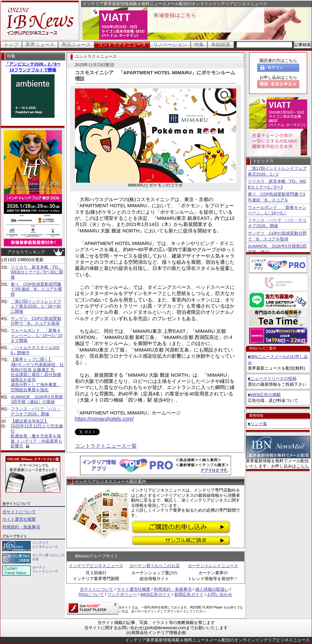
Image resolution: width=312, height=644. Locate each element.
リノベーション (170, 44)
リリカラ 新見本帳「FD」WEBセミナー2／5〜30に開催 (37, 272)
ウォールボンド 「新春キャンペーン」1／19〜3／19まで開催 (36, 335)
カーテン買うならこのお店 (155, 566)
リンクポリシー (122, 594)
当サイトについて (19, 512)
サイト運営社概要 (19, 519)
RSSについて (91, 594)
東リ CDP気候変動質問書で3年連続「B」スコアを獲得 (36, 289)
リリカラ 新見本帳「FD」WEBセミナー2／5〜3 (277, 184)
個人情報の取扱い (212, 589)
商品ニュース (76, 44)
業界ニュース (40, 44)
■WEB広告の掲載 (264, 395)
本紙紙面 (221, 44)
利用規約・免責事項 (21, 527)
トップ (11, 44)
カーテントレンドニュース (213, 566)
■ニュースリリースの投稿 (272, 378)
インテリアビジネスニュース (96, 566)
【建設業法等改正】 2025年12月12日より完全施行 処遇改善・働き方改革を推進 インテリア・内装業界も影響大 (37, 434)
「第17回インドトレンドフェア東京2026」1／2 (277, 171)
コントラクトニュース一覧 (106, 446)
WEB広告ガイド (156, 594)
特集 (199, 44)
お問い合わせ (220, 594)
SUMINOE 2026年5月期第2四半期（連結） (277, 249)
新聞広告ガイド (189, 594)
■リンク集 (257, 424)
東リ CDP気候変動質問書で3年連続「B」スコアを (277, 197)
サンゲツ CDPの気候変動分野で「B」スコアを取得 (36, 321)
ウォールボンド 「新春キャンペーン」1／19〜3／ (277, 210)
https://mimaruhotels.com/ (104, 419)
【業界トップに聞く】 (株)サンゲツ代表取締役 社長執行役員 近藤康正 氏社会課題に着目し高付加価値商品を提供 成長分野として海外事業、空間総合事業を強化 (37, 375)
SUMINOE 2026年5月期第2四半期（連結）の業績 (37, 399)
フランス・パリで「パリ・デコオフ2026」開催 (36, 411)
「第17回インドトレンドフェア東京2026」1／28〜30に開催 (36, 306)
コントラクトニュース (122, 44)
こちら (302, 466)
